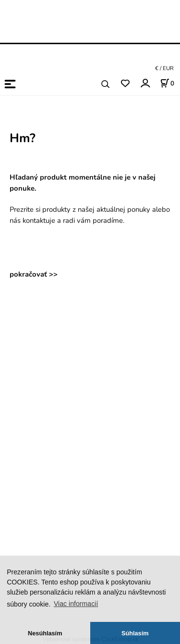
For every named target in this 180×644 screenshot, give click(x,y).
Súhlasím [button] (135, 633)
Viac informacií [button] (76, 604)
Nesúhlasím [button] (45, 633)
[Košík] (167, 83)
